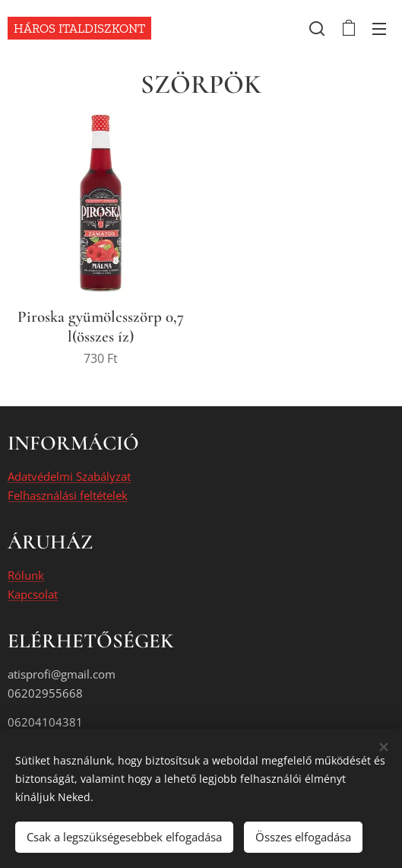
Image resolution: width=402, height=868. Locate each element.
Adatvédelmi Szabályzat (69, 477)
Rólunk (26, 576)
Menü (379, 29)
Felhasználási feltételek (68, 495)
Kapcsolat (33, 594)
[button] (317, 28)
